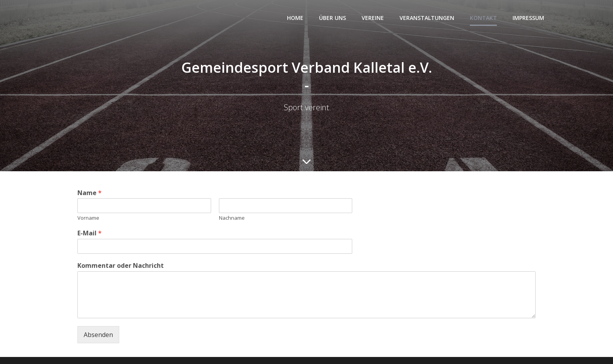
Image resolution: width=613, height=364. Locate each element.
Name (90, 193)
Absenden (98, 335)
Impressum (528, 18)
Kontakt (483, 18)
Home (295, 18)
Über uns (332, 18)
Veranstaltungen (427, 18)
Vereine (373, 18)
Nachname (232, 218)
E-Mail (90, 233)
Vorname (88, 218)
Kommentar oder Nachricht (121, 266)
